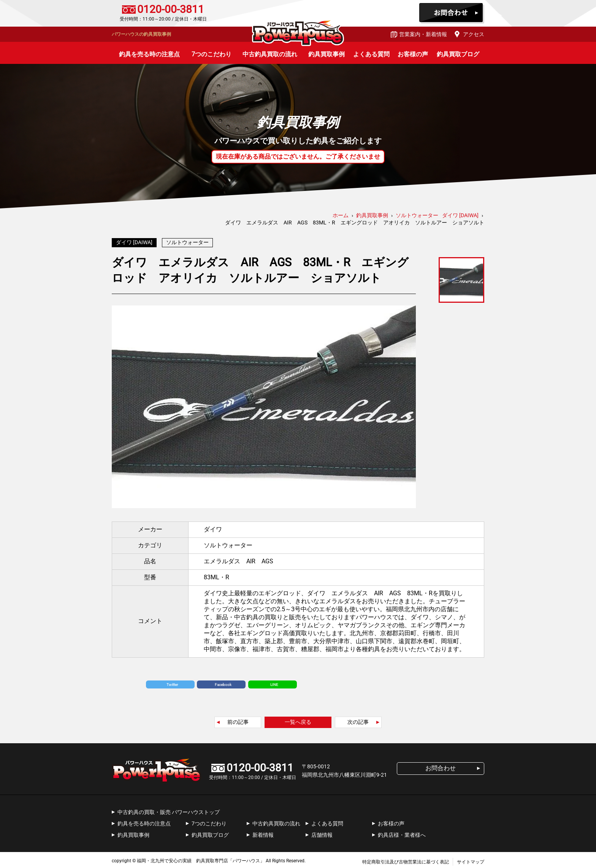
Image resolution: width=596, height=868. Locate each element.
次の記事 (358, 720)
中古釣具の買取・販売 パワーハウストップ (169, 810)
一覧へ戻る (298, 720)
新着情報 (263, 833)
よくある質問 (371, 54)
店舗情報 (322, 833)
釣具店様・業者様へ (402, 833)
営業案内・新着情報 (423, 34)
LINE (274, 683)
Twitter (172, 683)
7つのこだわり (212, 54)
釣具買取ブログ (458, 54)
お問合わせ (452, 13)
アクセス (474, 34)
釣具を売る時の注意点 (149, 54)
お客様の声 (413, 54)
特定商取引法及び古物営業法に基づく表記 (406, 860)
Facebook (223, 683)
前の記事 (238, 720)
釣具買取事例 (327, 54)
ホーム (341, 215)
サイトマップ (471, 860)
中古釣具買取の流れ (270, 54)
